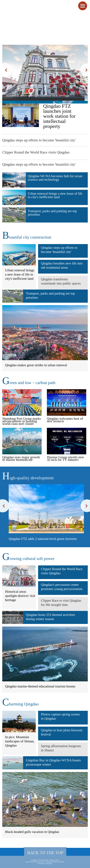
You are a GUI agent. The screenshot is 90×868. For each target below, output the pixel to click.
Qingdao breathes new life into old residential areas (62, 265)
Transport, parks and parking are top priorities (52, 213)
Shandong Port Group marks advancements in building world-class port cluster (22, 421)
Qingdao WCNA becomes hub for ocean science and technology (55, 178)
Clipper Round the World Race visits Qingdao (36, 152)
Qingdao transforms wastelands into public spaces (61, 281)
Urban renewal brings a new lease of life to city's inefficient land (55, 195)
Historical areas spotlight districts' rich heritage (38, 95)
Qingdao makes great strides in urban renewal (36, 365)
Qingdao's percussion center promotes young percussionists (62, 587)
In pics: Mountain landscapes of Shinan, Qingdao (20, 741)
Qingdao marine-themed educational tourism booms (40, 686)
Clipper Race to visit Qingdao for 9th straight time (61, 603)
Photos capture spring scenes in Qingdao (60, 716)
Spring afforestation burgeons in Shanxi (61, 748)
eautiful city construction (27, 237)
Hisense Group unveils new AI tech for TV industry (66, 458)
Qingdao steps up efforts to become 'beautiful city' (39, 140)
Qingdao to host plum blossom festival (62, 732)
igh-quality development (28, 478)
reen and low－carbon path (29, 383)
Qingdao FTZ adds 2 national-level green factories (43, 539)
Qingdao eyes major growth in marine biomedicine (21, 458)
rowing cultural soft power (28, 559)
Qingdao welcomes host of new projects (65, 420)
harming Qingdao (20, 704)
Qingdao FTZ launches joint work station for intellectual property (59, 116)
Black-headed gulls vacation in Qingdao (32, 832)
